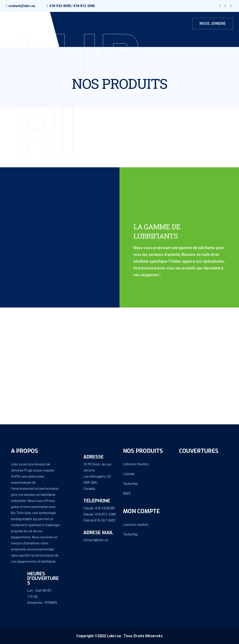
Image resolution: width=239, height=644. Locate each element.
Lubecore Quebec (136, 464)
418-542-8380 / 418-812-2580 (72, 6)
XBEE (127, 494)
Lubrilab (129, 474)
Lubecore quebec (136, 525)
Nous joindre (213, 23)
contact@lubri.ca (22, 6)
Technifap (130, 484)
